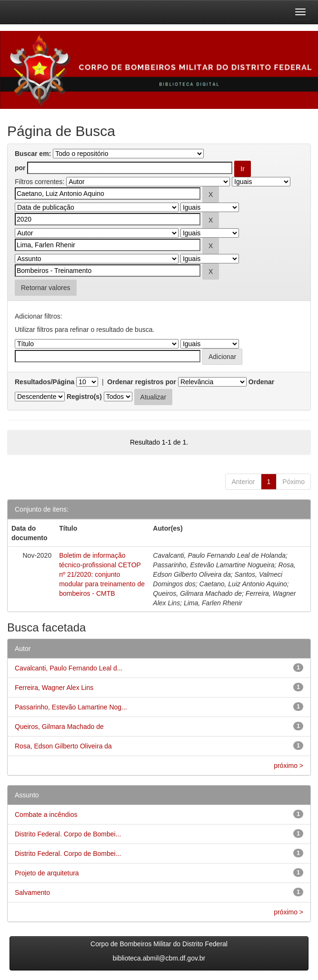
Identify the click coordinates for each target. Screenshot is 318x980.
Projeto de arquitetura (47, 873)
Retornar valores (46, 288)
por (20, 168)
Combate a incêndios (46, 815)
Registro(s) (84, 397)
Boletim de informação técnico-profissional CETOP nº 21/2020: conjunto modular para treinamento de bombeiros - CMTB (102, 574)
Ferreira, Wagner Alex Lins (54, 688)
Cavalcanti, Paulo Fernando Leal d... (69, 668)
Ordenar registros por (142, 382)
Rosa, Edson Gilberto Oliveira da (63, 746)
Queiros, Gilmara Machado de (59, 727)
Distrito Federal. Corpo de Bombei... (68, 834)
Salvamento (32, 893)
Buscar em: (33, 154)
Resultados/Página (45, 382)
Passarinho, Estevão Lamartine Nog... (71, 707)
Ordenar (261, 382)
